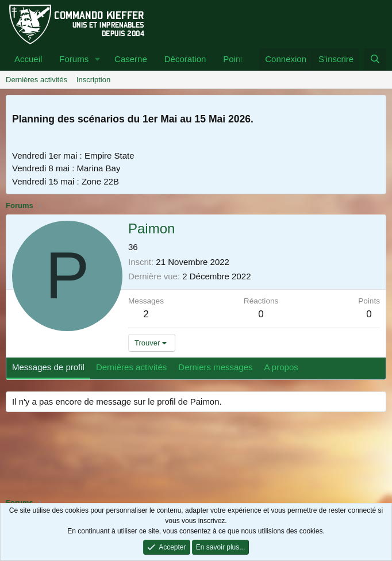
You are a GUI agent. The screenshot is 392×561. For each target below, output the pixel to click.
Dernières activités (36, 80)
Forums (74, 59)
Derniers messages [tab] (215, 367)
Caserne (131, 59)
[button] (98, 59)
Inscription (93, 80)
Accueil (28, 59)
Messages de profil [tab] (48, 367)
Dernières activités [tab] (131, 367)
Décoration (185, 59)
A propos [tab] (281, 367)
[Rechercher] (375, 59)
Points (235, 59)
